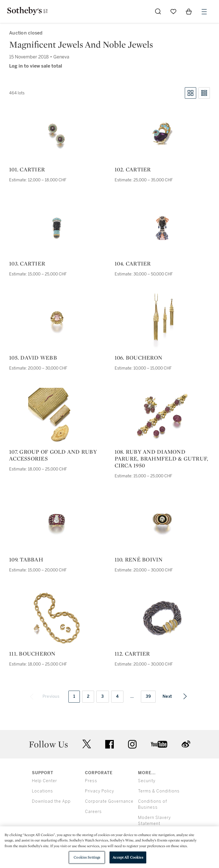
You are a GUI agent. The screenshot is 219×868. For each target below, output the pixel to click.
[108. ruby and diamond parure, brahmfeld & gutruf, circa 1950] (162, 416)
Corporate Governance (109, 801)
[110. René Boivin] (162, 524)
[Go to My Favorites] (173, 11)
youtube (159, 744)
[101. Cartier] (57, 134)
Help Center (44, 781)
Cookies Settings (87, 857)
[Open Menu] (204, 12)
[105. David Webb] (57, 322)
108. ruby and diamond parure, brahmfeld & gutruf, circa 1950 (162, 459)
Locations (42, 791)
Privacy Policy (100, 791)
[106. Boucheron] (162, 322)
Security (147, 781)
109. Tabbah (26, 559)
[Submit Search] (158, 11)
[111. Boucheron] (57, 618)
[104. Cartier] (162, 228)
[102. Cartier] (162, 134)
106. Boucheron (139, 358)
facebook (109, 744)
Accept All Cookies (128, 857)
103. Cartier (27, 263)
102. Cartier (133, 169)
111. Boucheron (32, 654)
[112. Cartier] (162, 618)
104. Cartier (133, 263)
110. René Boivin (139, 559)
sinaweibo (186, 744)
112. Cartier (132, 654)
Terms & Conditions (159, 791)
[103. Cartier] (57, 228)
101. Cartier (27, 169)
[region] (109, 847)
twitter (87, 744)
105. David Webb (33, 358)
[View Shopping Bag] (189, 11)
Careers (93, 812)
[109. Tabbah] (57, 524)
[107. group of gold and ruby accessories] (57, 416)
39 (148, 696)
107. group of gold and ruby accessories (53, 455)
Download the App (51, 801)
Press (91, 781)
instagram (132, 744)
